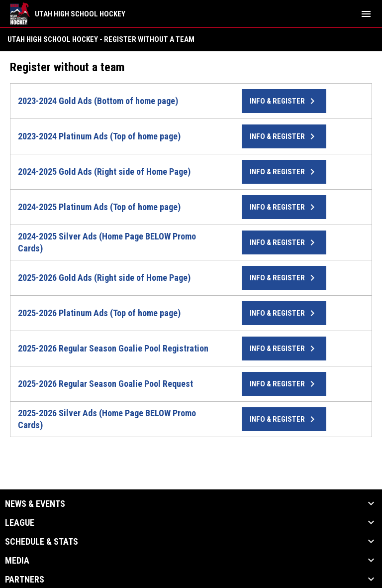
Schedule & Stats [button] (42, 542)
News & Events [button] (35, 504)
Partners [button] (25, 580)
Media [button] (17, 561)
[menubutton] (366, 14)
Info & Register (284, 101)
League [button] (20, 523)
